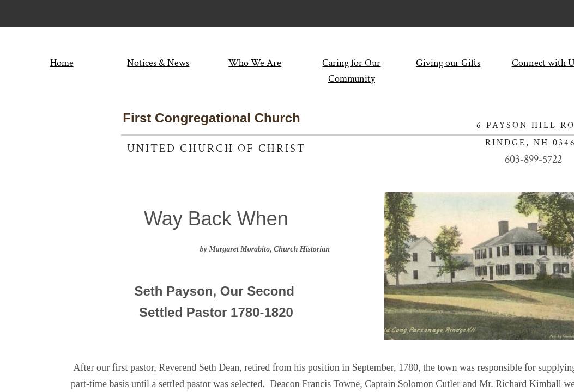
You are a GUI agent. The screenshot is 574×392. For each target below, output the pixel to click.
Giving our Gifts (448, 63)
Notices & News (158, 63)
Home (62, 63)
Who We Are (255, 63)
